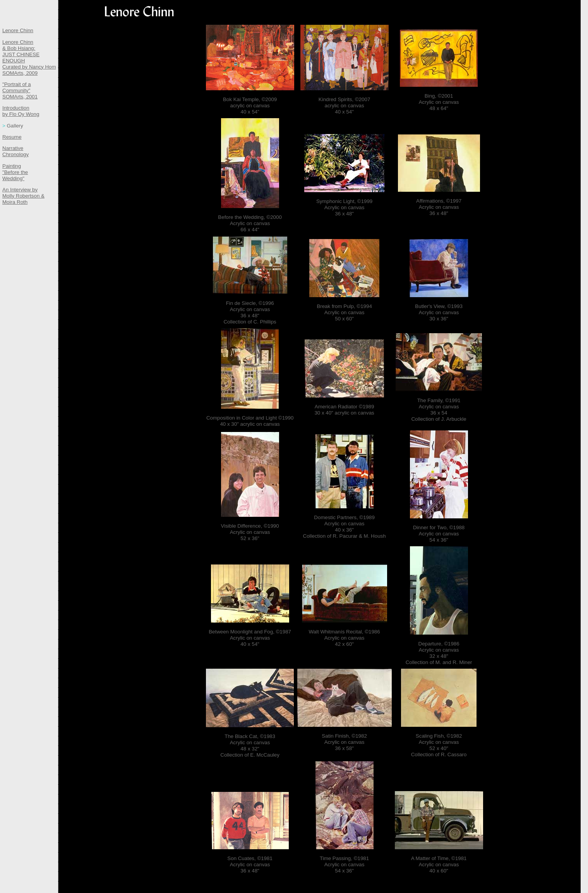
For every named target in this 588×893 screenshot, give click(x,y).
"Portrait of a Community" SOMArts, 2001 (20, 90)
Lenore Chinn (18, 30)
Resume (12, 137)
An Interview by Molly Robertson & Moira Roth (23, 196)
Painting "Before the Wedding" (15, 172)
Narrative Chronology (15, 151)
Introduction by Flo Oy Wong (21, 111)
